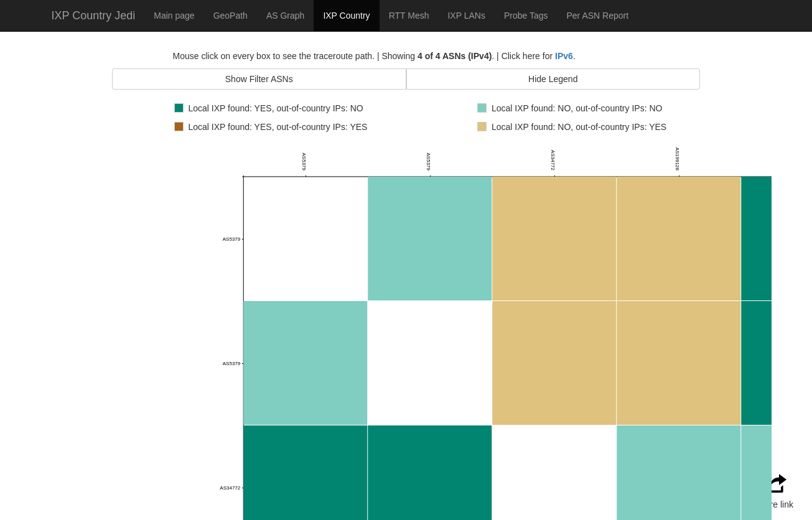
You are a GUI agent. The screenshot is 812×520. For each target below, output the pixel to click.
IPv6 (564, 56)
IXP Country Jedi (94, 16)
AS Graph (285, 16)
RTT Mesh (409, 16)
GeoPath (231, 16)
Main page (174, 16)
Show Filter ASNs (259, 79)
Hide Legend (553, 79)
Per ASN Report (597, 16)
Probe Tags (526, 16)
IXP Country (346, 16)
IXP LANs (466, 16)
